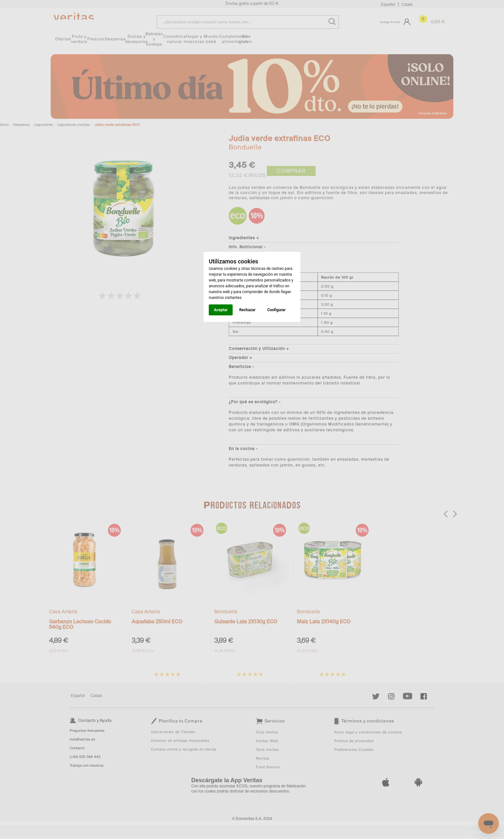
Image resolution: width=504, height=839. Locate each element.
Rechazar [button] (247, 310)
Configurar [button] (276, 310)
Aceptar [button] (221, 310)
